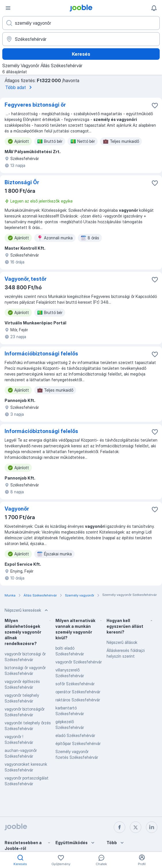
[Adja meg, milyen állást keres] (81, 23)
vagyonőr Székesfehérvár (79, 662)
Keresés (81, 54)
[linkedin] (152, 827)
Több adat (20, 87)
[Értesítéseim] (154, 8)
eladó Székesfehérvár (75, 735)
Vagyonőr (17, 509)
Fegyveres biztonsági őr (35, 105)
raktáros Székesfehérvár (78, 700)
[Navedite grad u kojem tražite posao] (81, 39)
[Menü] (8, 8)
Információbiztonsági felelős (41, 354)
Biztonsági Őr (22, 182)
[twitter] (136, 827)
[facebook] (119, 827)
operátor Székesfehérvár (78, 692)
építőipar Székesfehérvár (78, 743)
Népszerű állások (122, 642)
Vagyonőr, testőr (26, 279)
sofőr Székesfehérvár (75, 684)
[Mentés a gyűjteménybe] (155, 105)
